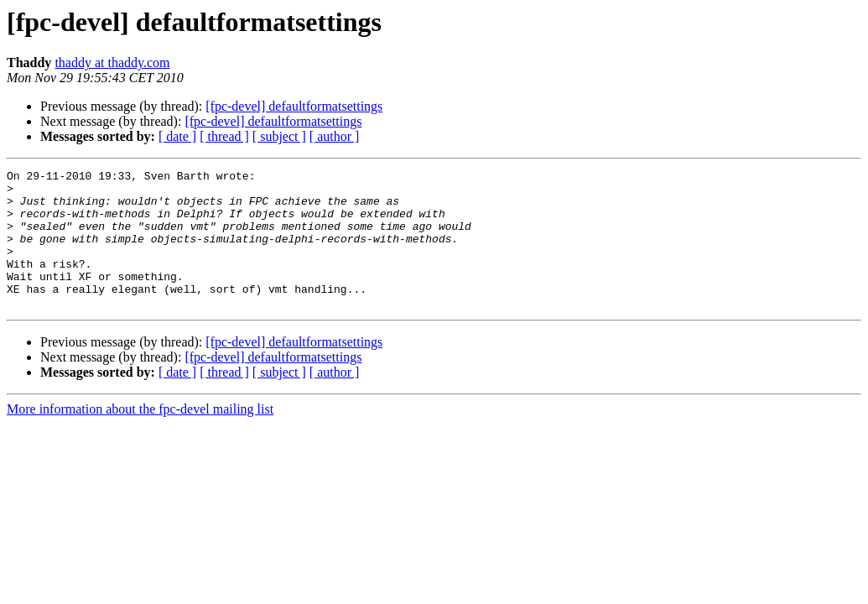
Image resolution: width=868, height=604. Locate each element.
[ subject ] (279, 136)
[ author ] (335, 136)
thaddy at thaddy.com (112, 62)
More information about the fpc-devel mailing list (140, 437)
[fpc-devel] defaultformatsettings (294, 106)
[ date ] (177, 136)
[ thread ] (224, 136)
